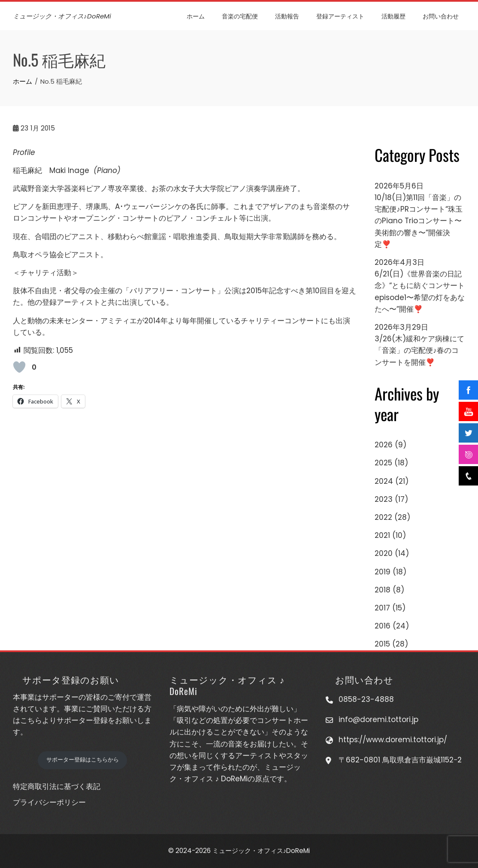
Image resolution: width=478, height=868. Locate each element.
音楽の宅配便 (240, 16)
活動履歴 (393, 16)
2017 (382, 608)
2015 (382, 644)
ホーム (196, 16)
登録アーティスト (340, 16)
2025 (383, 463)
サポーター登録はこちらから (83, 760)
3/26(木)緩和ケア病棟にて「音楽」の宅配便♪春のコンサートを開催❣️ (419, 350)
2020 (384, 553)
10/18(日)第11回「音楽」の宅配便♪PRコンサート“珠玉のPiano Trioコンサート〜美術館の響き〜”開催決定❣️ (419, 221)
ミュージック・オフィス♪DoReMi (62, 16)
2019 (383, 572)
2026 (384, 445)
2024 (384, 481)
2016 (383, 626)
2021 (382, 535)
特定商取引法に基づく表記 (57, 786)
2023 (384, 499)
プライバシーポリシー (49, 802)
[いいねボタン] (19, 367)
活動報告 (287, 16)
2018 (383, 590)
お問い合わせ (441, 16)
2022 (383, 517)
